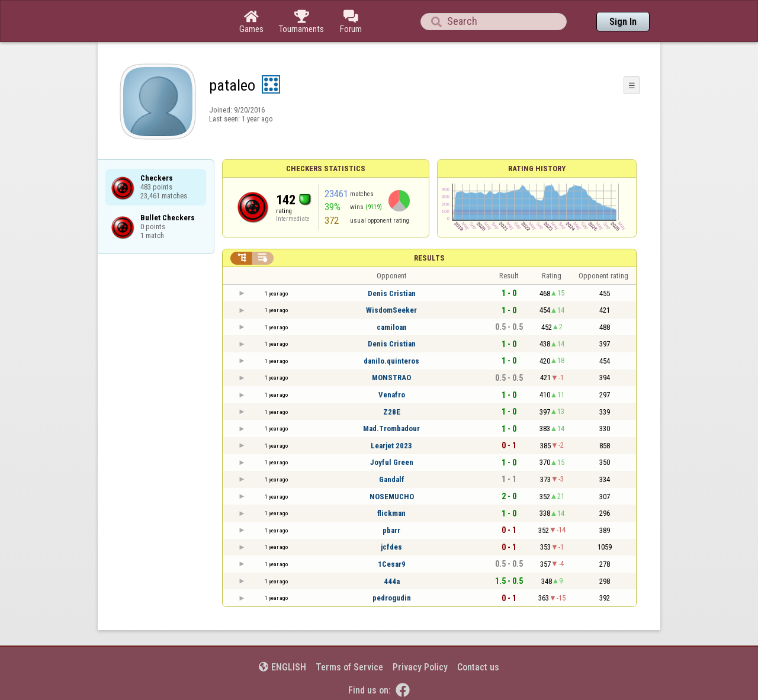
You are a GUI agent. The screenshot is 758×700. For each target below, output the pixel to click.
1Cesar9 (392, 564)
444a (392, 581)
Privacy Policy (420, 667)
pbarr (391, 530)
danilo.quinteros (391, 361)
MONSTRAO (391, 378)
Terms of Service (349, 667)
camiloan (392, 327)
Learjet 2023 (391, 446)
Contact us (478, 667)
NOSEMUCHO (392, 497)
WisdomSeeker (391, 310)
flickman (391, 513)
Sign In (623, 22)
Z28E (392, 412)
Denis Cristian (392, 293)
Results (429, 258)
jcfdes (391, 547)
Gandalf (392, 479)
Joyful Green (392, 462)
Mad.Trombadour (391, 428)
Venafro (392, 395)
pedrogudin (392, 598)
